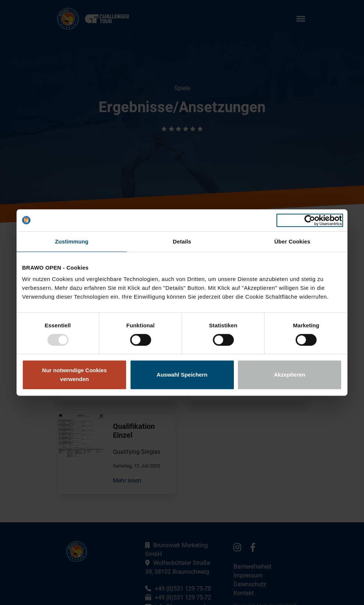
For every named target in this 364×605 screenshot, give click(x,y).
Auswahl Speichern (182, 375)
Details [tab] (182, 241)
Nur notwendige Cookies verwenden (75, 375)
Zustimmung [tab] (72, 241)
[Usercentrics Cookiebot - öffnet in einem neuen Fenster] (310, 220)
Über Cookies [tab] (292, 241)
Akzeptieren (290, 375)
